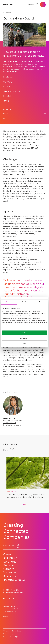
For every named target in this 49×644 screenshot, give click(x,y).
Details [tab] (24, 302)
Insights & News (14, 580)
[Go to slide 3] (26, 504)
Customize (25, 338)
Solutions (10, 562)
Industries (10, 558)
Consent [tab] (9, 302)
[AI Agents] (31, 5)
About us (10, 576)
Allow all (25, 333)
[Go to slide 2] (24, 504)
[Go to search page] (37, 5)
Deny (25, 343)
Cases (7, 554)
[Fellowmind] (8, 5)
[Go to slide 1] (23, 504)
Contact (6, 616)
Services (9, 565)
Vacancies (10, 572)
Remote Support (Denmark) (14, 637)
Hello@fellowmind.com (12, 425)
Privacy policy (8, 634)
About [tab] (40, 302)
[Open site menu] (43, 5)
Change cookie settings (12, 631)
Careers (9, 569)
